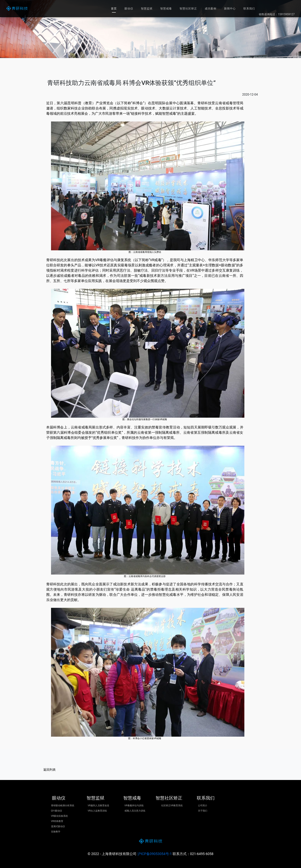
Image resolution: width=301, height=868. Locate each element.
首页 (114, 9)
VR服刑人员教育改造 (98, 806)
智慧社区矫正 (188, 9)
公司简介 (203, 806)
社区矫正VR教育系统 (172, 806)
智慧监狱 (147, 9)
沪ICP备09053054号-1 (155, 854)
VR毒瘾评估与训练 (134, 806)
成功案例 (211, 9)
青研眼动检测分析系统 (63, 806)
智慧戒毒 (166, 9)
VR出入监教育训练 (97, 811)
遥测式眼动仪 (58, 826)
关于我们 (203, 811)
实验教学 (56, 832)
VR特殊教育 (57, 821)
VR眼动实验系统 (59, 816)
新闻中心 (230, 9)
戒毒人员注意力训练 (135, 811)
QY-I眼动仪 (57, 811)
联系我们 (249, 9)
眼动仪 (129, 9)
